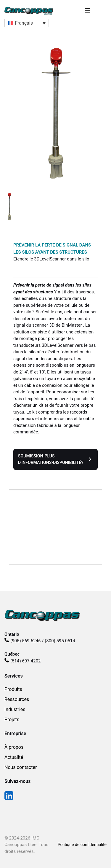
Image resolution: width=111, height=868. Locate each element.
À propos (14, 747)
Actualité (14, 757)
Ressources (17, 699)
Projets (12, 720)
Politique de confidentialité (82, 845)
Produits (13, 689)
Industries (15, 709)
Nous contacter (21, 767)
